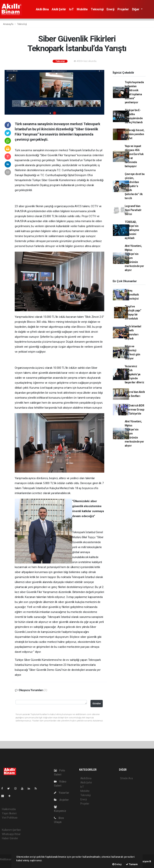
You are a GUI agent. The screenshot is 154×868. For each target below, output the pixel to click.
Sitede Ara (126, 778)
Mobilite (82, 9)
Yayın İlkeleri (9, 813)
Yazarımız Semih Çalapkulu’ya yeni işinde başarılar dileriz (134, 374)
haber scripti (7, 863)
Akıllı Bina (42, 9)
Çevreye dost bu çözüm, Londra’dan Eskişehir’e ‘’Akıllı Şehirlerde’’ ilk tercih (135, 186)
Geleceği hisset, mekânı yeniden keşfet (135, 134)
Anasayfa (8, 24)
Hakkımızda (9, 809)
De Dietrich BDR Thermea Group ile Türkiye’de (135, 410)
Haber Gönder (10, 838)
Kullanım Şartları (11, 830)
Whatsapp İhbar (11, 834)
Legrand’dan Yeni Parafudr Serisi (133, 210)
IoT (71, 9)
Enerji (110, 9)
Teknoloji (97, 9)
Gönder (97, 703)
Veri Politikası (10, 818)
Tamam (132, 864)
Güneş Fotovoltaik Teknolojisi (132, 295)
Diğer (136, 9)
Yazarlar (62, 793)
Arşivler (61, 800)
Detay (117, 864)
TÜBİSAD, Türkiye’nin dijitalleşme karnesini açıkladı (132, 230)
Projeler (123, 9)
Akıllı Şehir (59, 9)
